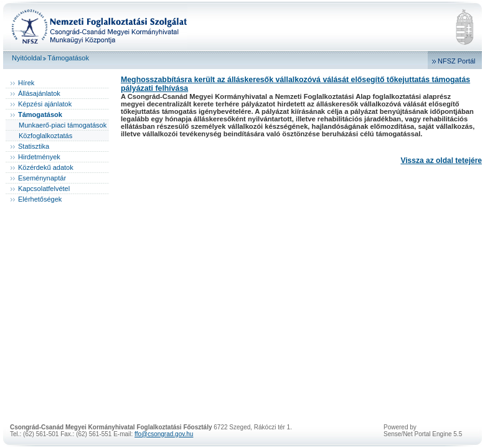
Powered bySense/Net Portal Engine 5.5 (423, 431)
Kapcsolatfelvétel (44, 189)
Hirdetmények (39, 157)
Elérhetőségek (40, 199)
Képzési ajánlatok (45, 104)
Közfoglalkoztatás (45, 136)
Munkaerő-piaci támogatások (63, 125)
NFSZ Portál (457, 61)
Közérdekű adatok (46, 167)
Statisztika (34, 146)
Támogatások (68, 58)
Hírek (26, 83)
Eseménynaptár (42, 178)
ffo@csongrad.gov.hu (164, 434)
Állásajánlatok (39, 93)
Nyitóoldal (27, 58)
